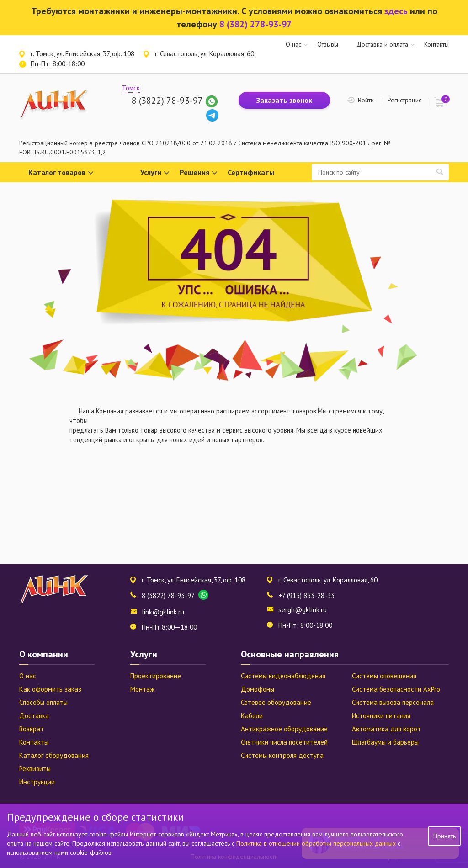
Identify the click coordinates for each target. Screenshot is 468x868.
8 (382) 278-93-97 (255, 24)
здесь (396, 11)
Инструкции (37, 782)
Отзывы (328, 44)
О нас (293, 44)
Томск (131, 88)
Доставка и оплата (382, 44)
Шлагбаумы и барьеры (385, 742)
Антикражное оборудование (284, 729)
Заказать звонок (284, 100)
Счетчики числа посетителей (284, 742)
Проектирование (156, 676)
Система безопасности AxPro (396, 689)
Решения (199, 173)
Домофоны (258, 689)
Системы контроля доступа (282, 755)
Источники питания (381, 716)
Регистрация (405, 100)
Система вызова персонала (393, 702)
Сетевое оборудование (276, 702)
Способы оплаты (43, 702)
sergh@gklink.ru (303, 610)
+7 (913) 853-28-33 (306, 595)
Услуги (155, 173)
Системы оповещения (384, 676)
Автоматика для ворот (386, 729)
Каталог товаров (61, 173)
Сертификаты (251, 172)
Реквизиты (35, 769)
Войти (366, 100)
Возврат (32, 729)
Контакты (436, 44)
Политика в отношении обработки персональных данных (317, 843)
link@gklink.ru (163, 612)
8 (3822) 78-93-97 (167, 101)
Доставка (34, 716)
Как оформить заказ (50, 689)
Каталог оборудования (54, 755)
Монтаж (142, 689)
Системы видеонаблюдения (283, 676)
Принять (444, 836)
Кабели (252, 716)
